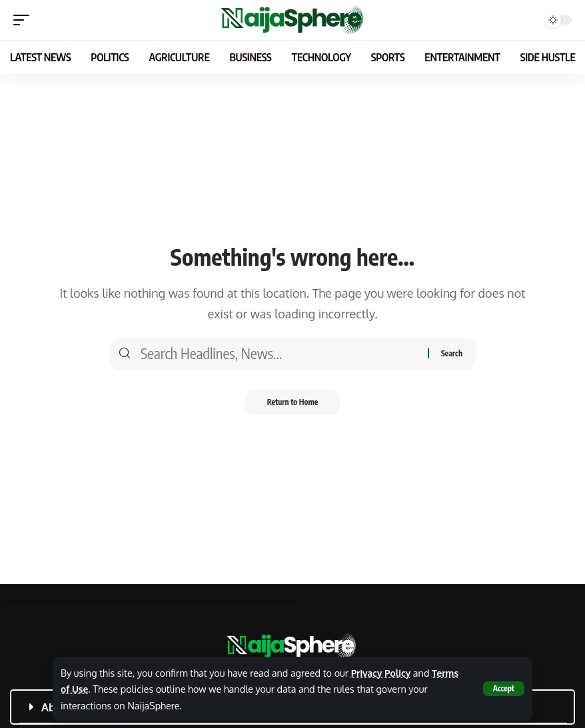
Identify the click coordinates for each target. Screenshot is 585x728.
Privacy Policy (382, 673)
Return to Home (293, 403)
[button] (503, 689)
